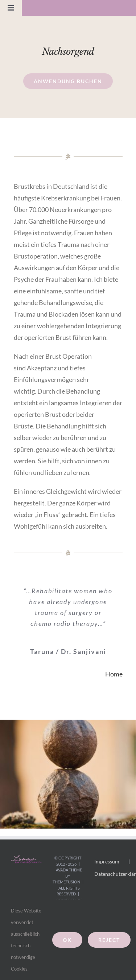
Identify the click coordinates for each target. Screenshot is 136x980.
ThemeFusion (66, 882)
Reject (109, 940)
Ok (67, 940)
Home (114, 674)
